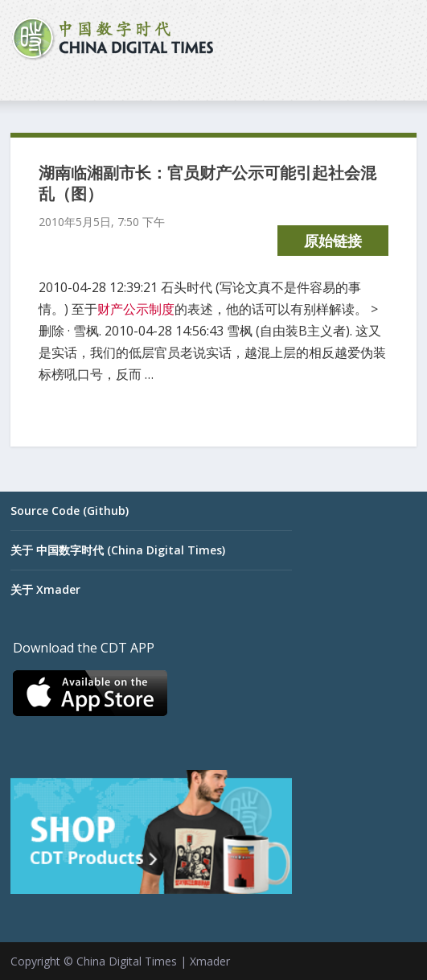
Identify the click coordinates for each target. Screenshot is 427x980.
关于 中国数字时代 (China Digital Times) (118, 550)
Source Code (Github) (70, 511)
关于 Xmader (45, 589)
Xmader (210, 961)
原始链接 (333, 241)
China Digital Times (127, 961)
